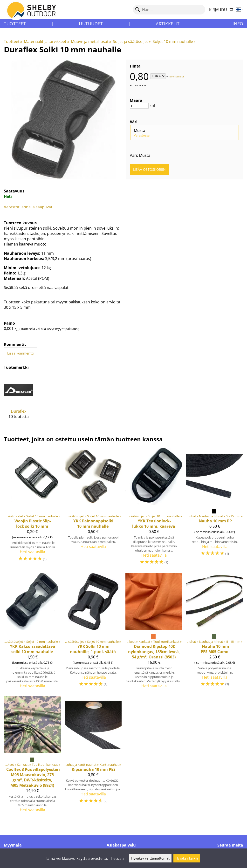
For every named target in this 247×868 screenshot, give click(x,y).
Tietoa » (117, 858)
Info (238, 24)
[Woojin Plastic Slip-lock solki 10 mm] (32, 509)
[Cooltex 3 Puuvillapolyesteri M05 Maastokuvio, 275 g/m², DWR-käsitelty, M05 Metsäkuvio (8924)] (32, 756)
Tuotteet (15, 24)
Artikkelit (168, 24)
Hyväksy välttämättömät (150, 858)
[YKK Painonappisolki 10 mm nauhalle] (93, 509)
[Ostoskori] (231, 10)
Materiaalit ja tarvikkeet (46, 41)
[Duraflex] (19, 401)
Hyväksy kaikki (187, 858)
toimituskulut (176, 76)
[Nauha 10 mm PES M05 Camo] (215, 633)
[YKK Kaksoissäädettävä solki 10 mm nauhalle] (32, 633)
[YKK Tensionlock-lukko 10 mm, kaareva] (154, 509)
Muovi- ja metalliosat (91, 41)
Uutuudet (91, 24)
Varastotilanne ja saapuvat (28, 207)
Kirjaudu (218, 10)
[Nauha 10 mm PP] (215, 509)
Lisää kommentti (21, 353)
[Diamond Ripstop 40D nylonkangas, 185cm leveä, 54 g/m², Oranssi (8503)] (154, 633)
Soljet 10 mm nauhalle (174, 41)
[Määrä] (139, 106)
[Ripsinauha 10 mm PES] (93, 756)
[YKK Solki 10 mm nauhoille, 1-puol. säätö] (93, 633)
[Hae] (169, 10)
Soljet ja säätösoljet (132, 41)
